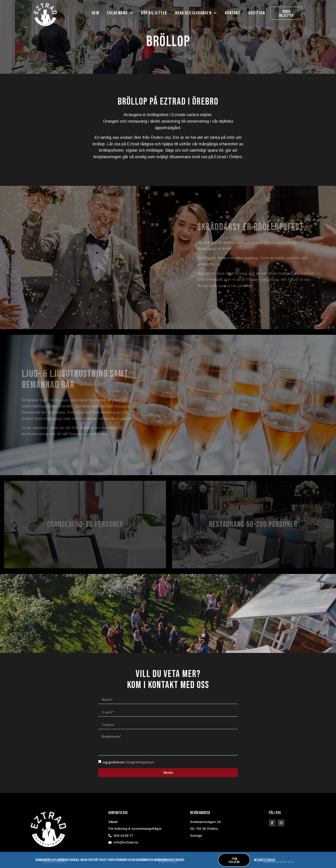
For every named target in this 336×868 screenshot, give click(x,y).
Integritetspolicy (265, 860)
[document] (168, 434)
